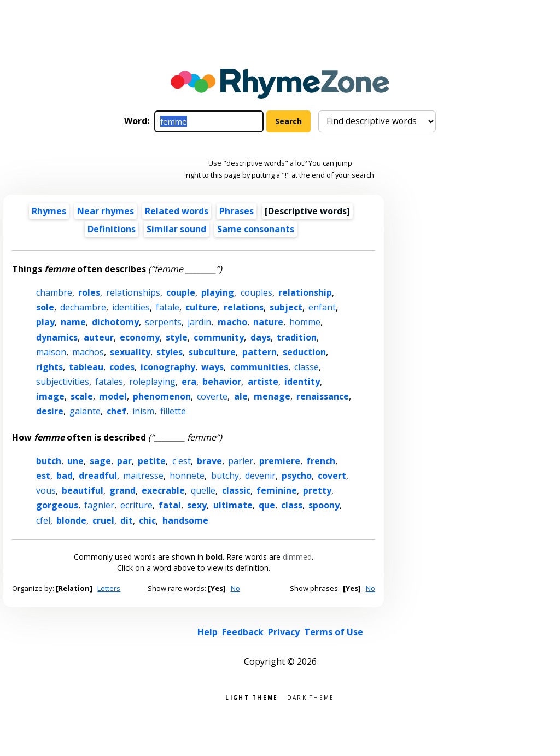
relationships (133, 292)
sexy (197, 505)
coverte (212, 396)
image (50, 396)
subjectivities (63, 382)
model (113, 396)
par (124, 461)
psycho (297, 476)
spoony (324, 505)
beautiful (83, 490)
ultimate (233, 505)
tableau (86, 367)
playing (218, 292)
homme (305, 322)
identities (131, 307)
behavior (222, 382)
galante (85, 411)
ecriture (136, 505)
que (267, 505)
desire (50, 411)
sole (45, 307)
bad (65, 476)
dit (127, 520)
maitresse (143, 476)
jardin (199, 322)
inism (143, 411)
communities (259, 367)
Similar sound (176, 229)
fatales (109, 382)
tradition (297, 337)
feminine (277, 490)
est (43, 476)
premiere (280, 461)
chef (116, 411)
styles (170, 352)
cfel (43, 520)
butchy (225, 476)
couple (181, 292)
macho (232, 322)
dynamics (57, 337)
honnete (187, 476)
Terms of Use (334, 632)
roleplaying (152, 382)
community (219, 337)
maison (51, 352)
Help (208, 632)
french (321, 461)
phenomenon (162, 396)
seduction (304, 352)
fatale (168, 307)
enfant (322, 307)
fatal (170, 505)
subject (286, 307)
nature (268, 322)
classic (236, 490)
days (261, 337)
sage (100, 461)
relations (244, 307)
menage (272, 396)
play (45, 322)
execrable (163, 490)
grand (122, 490)
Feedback (243, 632)
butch (49, 461)
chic (147, 520)
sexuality (130, 352)
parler (241, 461)
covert (332, 476)
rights (49, 367)
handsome (185, 520)
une (75, 461)
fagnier (99, 505)
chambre (54, 292)
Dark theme (311, 697)
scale (82, 396)
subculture (212, 352)
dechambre (83, 307)
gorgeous (57, 505)
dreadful (98, 476)
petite (152, 461)
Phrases (237, 211)
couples (256, 292)
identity (302, 382)
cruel (103, 520)
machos (88, 352)
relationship (305, 292)
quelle (203, 490)
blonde (71, 520)
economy (140, 337)
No (235, 588)
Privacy (284, 632)
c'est (182, 461)
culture (201, 307)
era (189, 382)
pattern (259, 352)
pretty (317, 490)
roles (89, 292)
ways (212, 367)
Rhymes (49, 211)
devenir (260, 476)
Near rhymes (106, 211)
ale (241, 396)
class (292, 505)
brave (209, 461)
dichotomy (115, 322)
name (73, 322)
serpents (163, 322)
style (177, 337)
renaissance (323, 396)
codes (122, 367)
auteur (99, 337)
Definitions (112, 229)
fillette (173, 411)
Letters (109, 588)
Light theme (252, 697)
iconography (168, 367)
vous (46, 490)
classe (307, 367)
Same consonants (256, 229)
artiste (263, 382)
